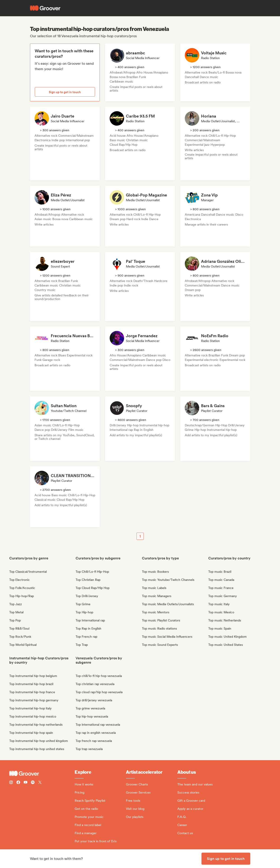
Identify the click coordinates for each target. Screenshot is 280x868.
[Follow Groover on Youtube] (25, 783)
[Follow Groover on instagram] (11, 783)
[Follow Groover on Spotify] (33, 783)
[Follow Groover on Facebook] (18, 783)
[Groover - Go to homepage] (42, 773)
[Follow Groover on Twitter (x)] (40, 783)
